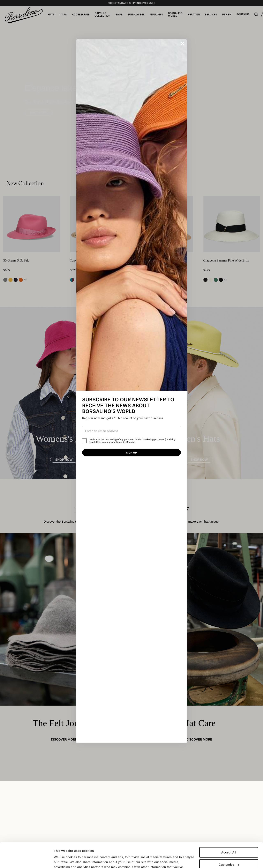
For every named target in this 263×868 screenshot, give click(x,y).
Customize (229, 841)
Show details (63, 860)
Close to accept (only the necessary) (229, 855)
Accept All (229, 829)
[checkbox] (84, 441)
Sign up (131, 453)
